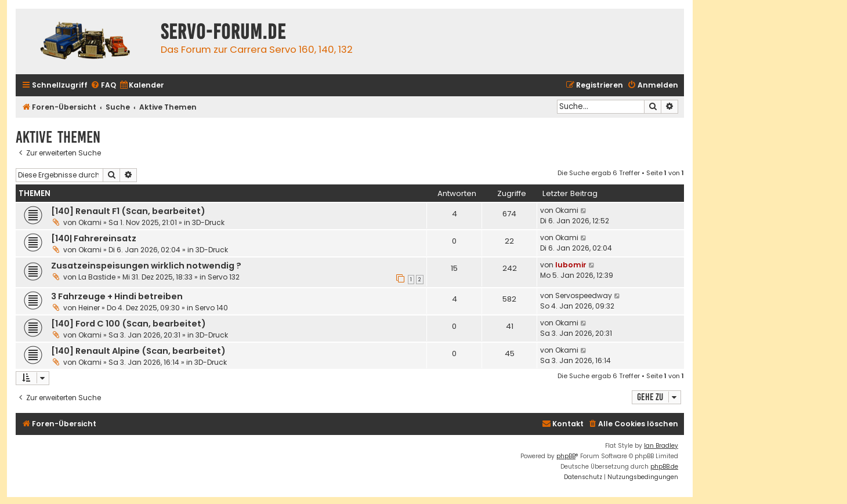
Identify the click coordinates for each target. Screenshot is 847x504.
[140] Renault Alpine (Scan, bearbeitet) (138, 351)
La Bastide (97, 277)
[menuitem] (103, 86)
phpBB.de (664, 467)
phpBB (566, 456)
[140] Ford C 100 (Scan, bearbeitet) (129, 324)
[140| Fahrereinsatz (94, 238)
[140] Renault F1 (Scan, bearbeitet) (128, 211)
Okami (90, 222)
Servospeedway (584, 295)
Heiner (89, 308)
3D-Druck (208, 222)
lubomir (571, 265)
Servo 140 (211, 308)
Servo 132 (224, 277)
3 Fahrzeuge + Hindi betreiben (117, 296)
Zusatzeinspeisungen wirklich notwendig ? (146, 266)
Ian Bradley (661, 446)
